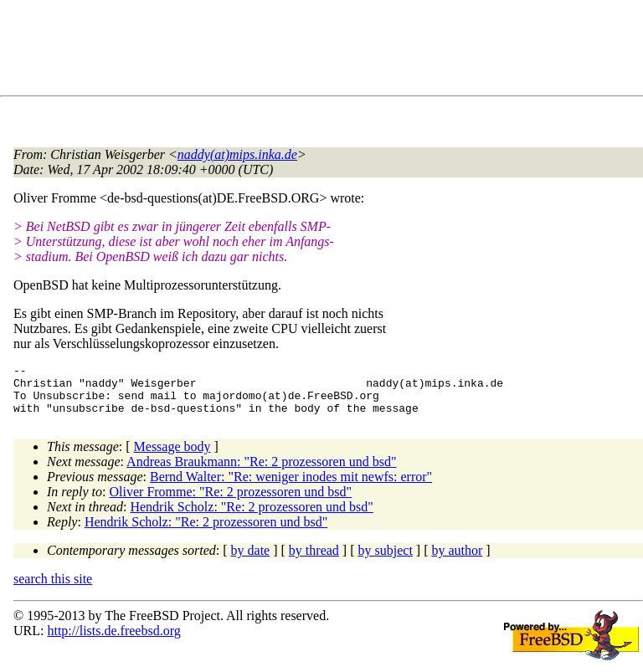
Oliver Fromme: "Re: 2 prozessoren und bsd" (231, 502)
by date (251, 560)
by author (457, 560)
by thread (314, 560)
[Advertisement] (318, 51)
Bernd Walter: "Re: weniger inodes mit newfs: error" (291, 487)
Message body (172, 457)
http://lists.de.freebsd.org (113, 641)
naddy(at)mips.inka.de (237, 154)
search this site (53, 589)
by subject (386, 560)
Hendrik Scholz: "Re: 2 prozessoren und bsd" (251, 517)
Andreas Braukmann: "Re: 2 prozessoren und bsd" (261, 472)
